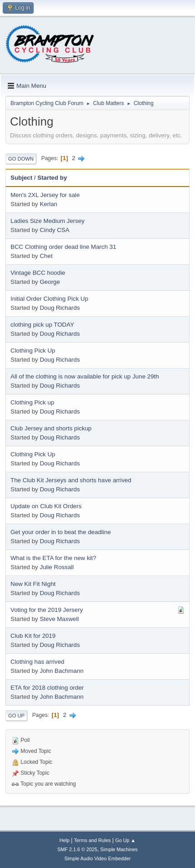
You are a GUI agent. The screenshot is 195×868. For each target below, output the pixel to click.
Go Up (16, 716)
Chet (46, 256)
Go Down (21, 159)
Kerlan (48, 204)
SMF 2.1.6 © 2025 (77, 849)
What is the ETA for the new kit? (53, 558)
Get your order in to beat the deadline (61, 532)
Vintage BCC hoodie (38, 273)
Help (65, 840)
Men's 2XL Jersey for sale (45, 195)
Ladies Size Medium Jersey (47, 221)
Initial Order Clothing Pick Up (49, 299)
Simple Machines (119, 849)
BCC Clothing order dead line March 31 (63, 247)
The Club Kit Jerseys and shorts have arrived (71, 480)
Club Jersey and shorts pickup (51, 428)
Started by (52, 178)
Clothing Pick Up (33, 351)
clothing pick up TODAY (42, 325)
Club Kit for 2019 (33, 636)
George (50, 282)
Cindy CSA (54, 230)
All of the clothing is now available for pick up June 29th (85, 376)
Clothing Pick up (32, 402)
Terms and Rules (92, 840)
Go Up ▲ (125, 840)
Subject (21, 178)
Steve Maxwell (59, 619)
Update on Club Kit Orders (46, 506)
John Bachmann (61, 671)
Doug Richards (60, 308)
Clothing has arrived (37, 662)
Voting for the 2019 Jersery (47, 610)
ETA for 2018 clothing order (47, 688)
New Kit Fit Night (33, 584)
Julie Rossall (57, 567)
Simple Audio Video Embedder (97, 858)
